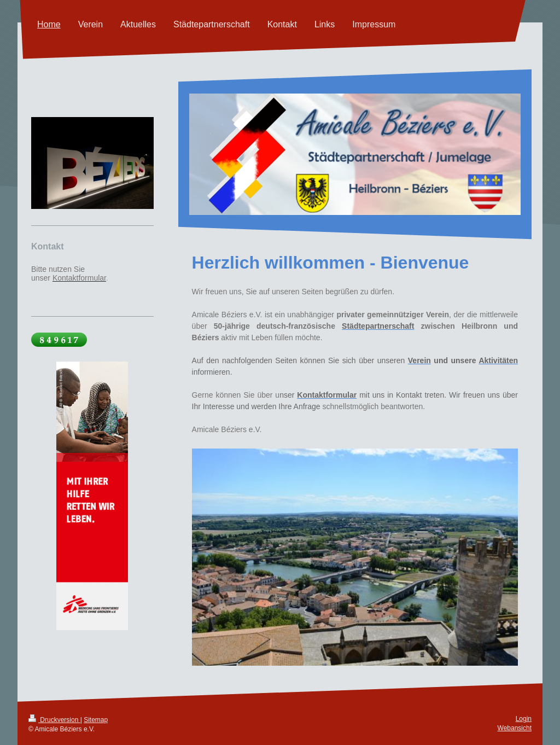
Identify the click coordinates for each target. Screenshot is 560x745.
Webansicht (515, 728)
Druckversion (54, 720)
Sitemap (96, 720)
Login (524, 719)
